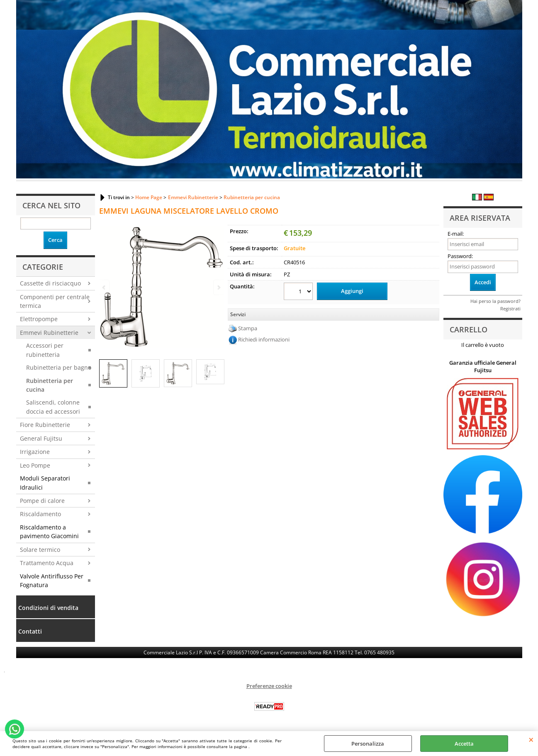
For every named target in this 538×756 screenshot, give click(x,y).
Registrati (510, 308)
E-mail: (456, 234)
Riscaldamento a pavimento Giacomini (49, 532)
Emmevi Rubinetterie (49, 333)
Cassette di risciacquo (50, 283)
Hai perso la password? (495, 301)
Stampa (248, 328)
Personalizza (368, 744)
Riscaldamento (40, 514)
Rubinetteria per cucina (50, 385)
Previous (105, 287)
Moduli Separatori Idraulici (45, 483)
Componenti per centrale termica (55, 301)
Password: (460, 256)
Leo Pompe (35, 465)
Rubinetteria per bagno (59, 367)
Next (218, 287)
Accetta (464, 744)
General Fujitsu (41, 438)
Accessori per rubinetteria (45, 350)
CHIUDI (531, 739)
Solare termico (40, 550)
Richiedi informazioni (264, 339)
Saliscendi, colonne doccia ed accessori (53, 407)
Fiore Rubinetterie (45, 425)
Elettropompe (39, 319)
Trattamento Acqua (47, 563)
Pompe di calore (42, 501)
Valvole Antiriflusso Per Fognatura (52, 580)
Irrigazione (35, 452)
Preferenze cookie (269, 686)
